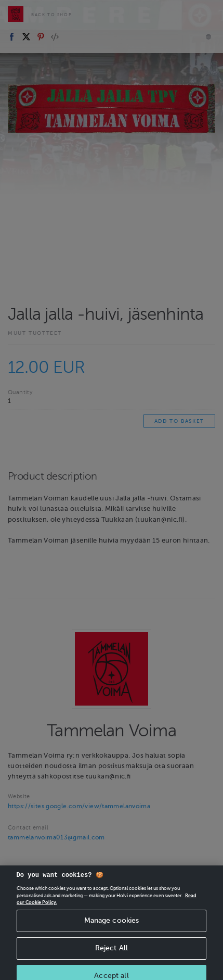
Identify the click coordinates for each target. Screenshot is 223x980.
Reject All (112, 955)
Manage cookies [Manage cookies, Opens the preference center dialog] (112, 927)
